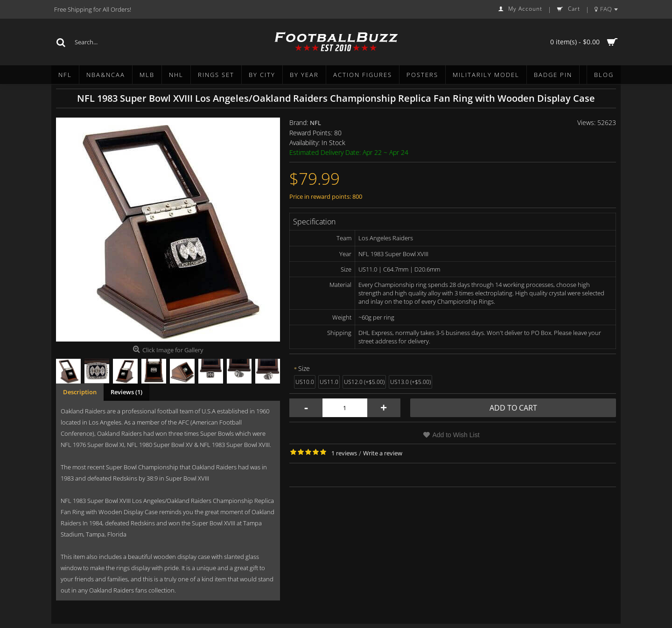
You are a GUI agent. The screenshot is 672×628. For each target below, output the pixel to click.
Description (80, 392)
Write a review (383, 453)
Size (304, 368)
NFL (315, 123)
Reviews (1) (126, 392)
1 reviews (344, 453)
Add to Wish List (456, 435)
